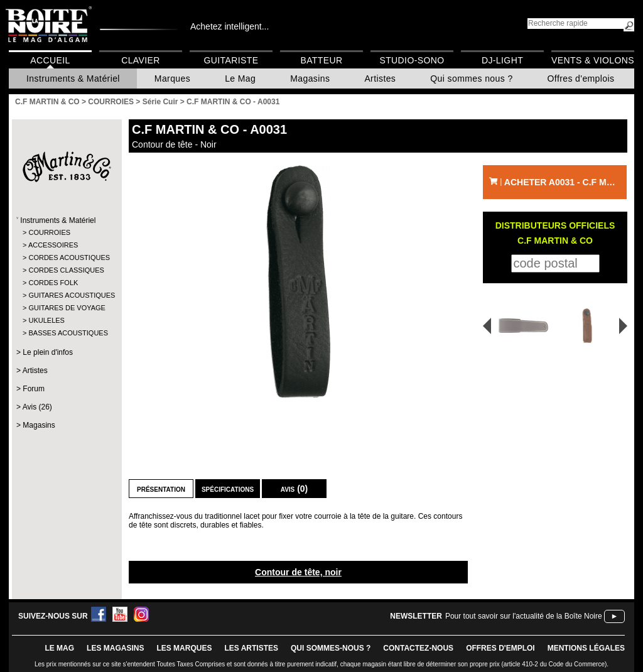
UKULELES (46, 320)
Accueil (50, 60)
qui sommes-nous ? (331, 648)
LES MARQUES (184, 648)
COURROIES (49, 232)
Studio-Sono (412, 60)
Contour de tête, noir (298, 572)
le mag (59, 648)
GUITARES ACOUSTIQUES (66, 295)
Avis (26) (37, 407)
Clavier (141, 60)
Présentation (161, 489)
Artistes (380, 79)
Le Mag (240, 79)
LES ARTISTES (251, 648)
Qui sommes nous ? (471, 79)
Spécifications (228, 489)
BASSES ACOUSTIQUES (66, 333)
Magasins (310, 79)
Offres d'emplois (581, 79)
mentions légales (586, 648)
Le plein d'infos (48, 352)
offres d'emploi (500, 648)
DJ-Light (502, 60)
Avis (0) (294, 489)
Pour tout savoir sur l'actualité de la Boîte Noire (524, 616)
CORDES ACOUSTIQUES (66, 257)
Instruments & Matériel (73, 79)
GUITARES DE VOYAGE (66, 308)
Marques (172, 79)
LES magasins (115, 648)
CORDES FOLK (53, 283)
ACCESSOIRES (53, 245)
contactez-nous (418, 648)
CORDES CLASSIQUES (66, 270)
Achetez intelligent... (230, 26)
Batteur (321, 60)
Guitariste (231, 60)
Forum (34, 389)
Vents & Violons (593, 60)
